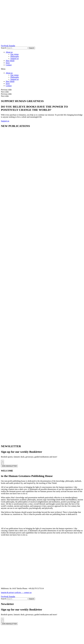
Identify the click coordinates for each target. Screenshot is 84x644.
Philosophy (15, 56)
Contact (9, 65)
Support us (15, 59)
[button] (42, 69)
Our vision (14, 54)
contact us (28, 592)
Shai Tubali (10, 61)
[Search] (32, 48)
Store (8, 63)
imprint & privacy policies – (12, 592)
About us (9, 52)
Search (4, 48)
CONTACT (5, 584)
